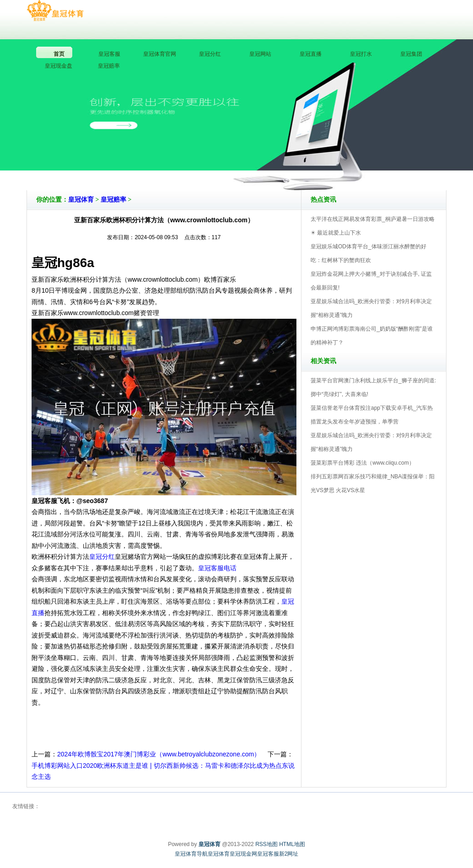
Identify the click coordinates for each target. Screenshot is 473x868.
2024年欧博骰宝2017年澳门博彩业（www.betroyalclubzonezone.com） (159, 754)
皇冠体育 (81, 200)
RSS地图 (266, 844)
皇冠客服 (268, 854)
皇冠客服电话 (217, 568)
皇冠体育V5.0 (277, 164)
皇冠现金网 (243, 854)
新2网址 (289, 854)
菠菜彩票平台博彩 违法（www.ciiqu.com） (363, 463)
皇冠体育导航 (191, 854)
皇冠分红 (102, 557)
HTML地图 (292, 844)
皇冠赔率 (113, 200)
